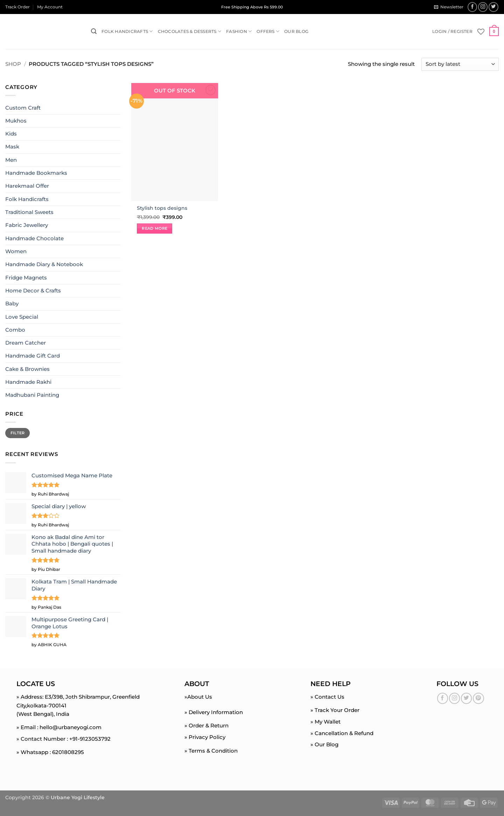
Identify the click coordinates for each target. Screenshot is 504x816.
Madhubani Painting (32, 395)
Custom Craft (23, 107)
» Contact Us (327, 697)
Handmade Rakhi (28, 382)
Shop (13, 64)
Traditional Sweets (29, 212)
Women (16, 251)
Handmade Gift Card (33, 356)
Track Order (17, 7)
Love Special (22, 316)
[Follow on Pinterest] (478, 698)
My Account (50, 7)
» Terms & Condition (211, 751)
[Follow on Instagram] (483, 7)
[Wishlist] (481, 32)
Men (11, 160)
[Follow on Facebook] (472, 7)
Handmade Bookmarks (36, 173)
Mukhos (16, 121)
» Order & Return (206, 725)
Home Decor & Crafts (33, 291)
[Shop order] (460, 64)
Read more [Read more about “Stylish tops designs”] (155, 228)
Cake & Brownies (27, 369)
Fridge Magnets (26, 278)
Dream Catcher (26, 343)
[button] (449, 7)
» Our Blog (324, 744)
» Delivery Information (214, 712)
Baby (12, 303)
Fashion (239, 31)
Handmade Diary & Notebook (44, 264)
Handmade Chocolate (34, 238)
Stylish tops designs (162, 208)
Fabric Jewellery (27, 225)
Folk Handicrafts (127, 31)
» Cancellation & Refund (342, 733)
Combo (15, 330)
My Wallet (328, 722)
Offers (268, 31)
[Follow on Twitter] (493, 7)
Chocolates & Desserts (190, 31)
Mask (12, 147)
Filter (18, 433)
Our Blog (296, 31)
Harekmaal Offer (27, 186)
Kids (11, 134)
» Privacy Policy (205, 737)
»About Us (198, 697)
